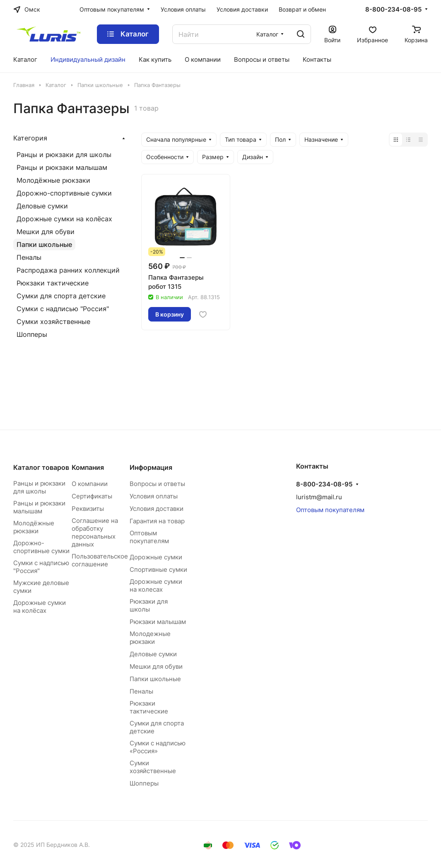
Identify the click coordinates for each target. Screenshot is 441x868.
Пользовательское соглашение (100, 560)
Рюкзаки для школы (149, 605)
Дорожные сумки (156, 557)
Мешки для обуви (46, 232)
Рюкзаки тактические (53, 283)
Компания (88, 467)
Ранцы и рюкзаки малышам (62, 167)
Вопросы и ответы (157, 484)
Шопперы (32, 334)
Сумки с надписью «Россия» (158, 747)
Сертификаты (92, 496)
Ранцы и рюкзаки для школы (64, 155)
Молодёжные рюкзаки (53, 180)
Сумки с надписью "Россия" (63, 309)
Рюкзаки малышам (158, 622)
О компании (90, 484)
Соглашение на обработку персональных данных (95, 532)
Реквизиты (88, 509)
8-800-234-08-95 (393, 10)
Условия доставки (157, 509)
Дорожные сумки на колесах (156, 585)
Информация (151, 467)
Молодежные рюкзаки (150, 638)
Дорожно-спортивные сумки (64, 193)
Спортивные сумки (158, 569)
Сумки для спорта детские (61, 296)
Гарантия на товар (157, 521)
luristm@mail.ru (319, 497)
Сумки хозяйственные (53, 322)
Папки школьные (44, 244)
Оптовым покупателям (149, 537)
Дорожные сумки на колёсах (64, 219)
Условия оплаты (154, 496)
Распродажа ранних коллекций (68, 270)
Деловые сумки (42, 206)
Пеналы (29, 257)
